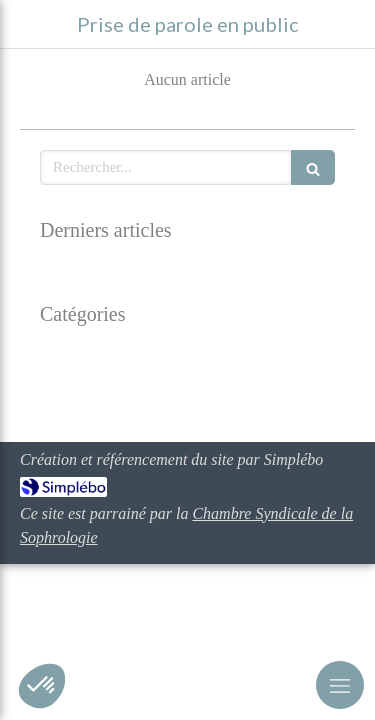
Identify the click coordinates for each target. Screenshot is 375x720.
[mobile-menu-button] (340, 685)
